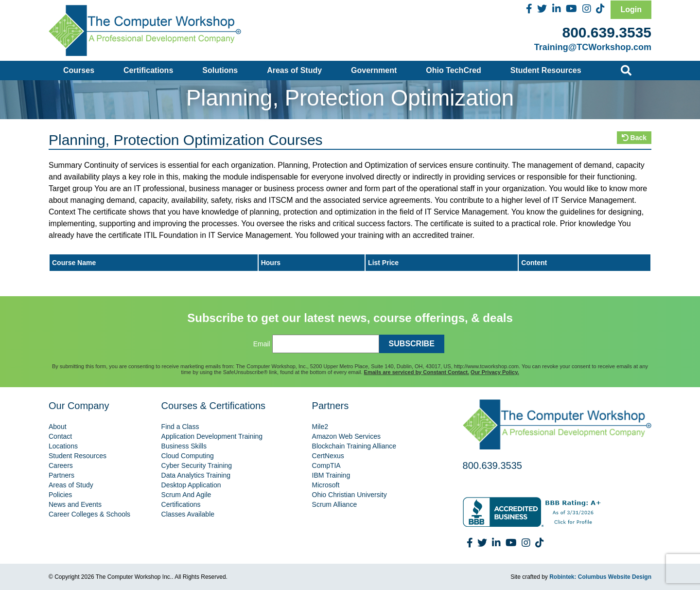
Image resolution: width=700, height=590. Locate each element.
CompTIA (326, 465)
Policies (60, 495)
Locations (63, 446)
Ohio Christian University (350, 495)
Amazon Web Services (346, 436)
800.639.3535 (607, 32)
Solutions (220, 70)
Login (631, 9)
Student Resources (546, 70)
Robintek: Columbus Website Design (600, 577)
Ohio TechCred (454, 70)
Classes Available (188, 514)
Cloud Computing (188, 456)
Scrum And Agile (186, 495)
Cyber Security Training (197, 465)
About (58, 427)
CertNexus (328, 456)
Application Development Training (212, 436)
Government (374, 70)
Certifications (148, 70)
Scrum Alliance (335, 504)
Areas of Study (294, 70)
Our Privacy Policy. (495, 372)
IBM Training (331, 475)
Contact (60, 436)
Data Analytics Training (196, 475)
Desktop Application (191, 485)
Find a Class (180, 427)
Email (262, 344)
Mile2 (320, 427)
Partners (61, 475)
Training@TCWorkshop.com (593, 47)
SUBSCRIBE (412, 344)
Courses (79, 70)
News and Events (75, 504)
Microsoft (326, 485)
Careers (61, 465)
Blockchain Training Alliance (354, 446)
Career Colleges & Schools (89, 514)
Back (634, 138)
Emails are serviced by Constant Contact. (417, 372)
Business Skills (184, 446)
